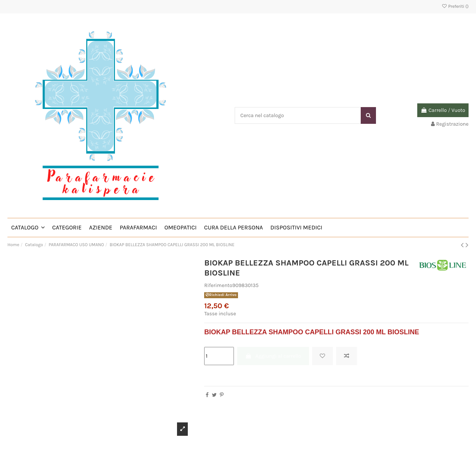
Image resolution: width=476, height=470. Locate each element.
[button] (28, 228)
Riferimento (218, 285)
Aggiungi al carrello (273, 356)
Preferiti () (455, 6)
